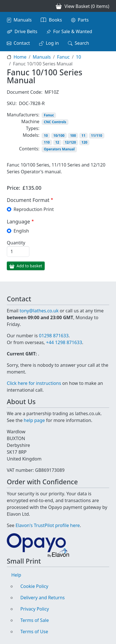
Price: (14, 188)
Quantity (16, 243)
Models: (31, 135)
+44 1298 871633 (64, 342)
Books (55, 20)
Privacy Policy (35, 609)
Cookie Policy (34, 586)
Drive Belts (26, 31)
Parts (83, 20)
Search (82, 43)
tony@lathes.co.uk (39, 311)
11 (83, 136)
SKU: (12, 103)
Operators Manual (59, 149)
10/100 (59, 136)
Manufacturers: (23, 115)
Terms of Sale (35, 620)
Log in (52, 43)
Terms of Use (34, 632)
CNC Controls (55, 122)
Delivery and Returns (43, 598)
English (21, 231)
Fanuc (63, 57)
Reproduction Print (34, 209)
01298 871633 (54, 336)
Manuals (23, 20)
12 (57, 142)
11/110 (97, 136)
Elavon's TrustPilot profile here (48, 525)
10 (78, 57)
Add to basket (30, 266)
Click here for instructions (34, 383)
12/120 (70, 142)
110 (47, 142)
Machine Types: (30, 125)
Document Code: (25, 92)
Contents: (29, 149)
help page (34, 420)
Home (20, 57)
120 (84, 142)
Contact (22, 43)
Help (16, 575)
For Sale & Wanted (73, 31)
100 (73, 136)
